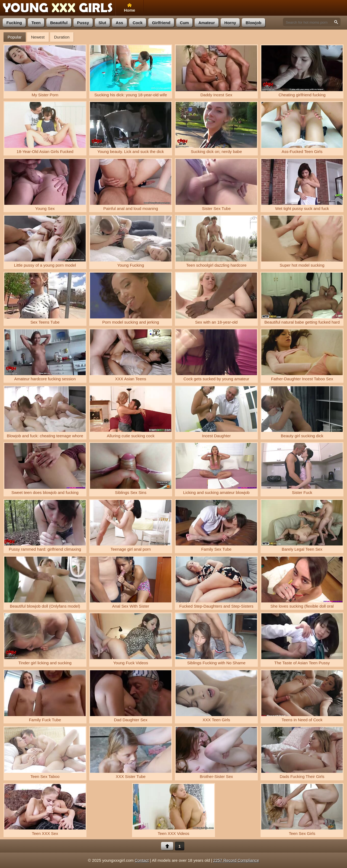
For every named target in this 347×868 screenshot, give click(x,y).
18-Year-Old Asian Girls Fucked (45, 128)
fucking (14, 23)
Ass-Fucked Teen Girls (302, 128)
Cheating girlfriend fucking (302, 71)
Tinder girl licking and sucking (45, 639)
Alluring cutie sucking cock (131, 412)
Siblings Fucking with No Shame (216, 639)
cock (138, 23)
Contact (142, 860)
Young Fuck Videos (131, 639)
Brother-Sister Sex (216, 753)
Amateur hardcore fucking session (45, 355)
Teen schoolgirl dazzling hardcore (216, 242)
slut (102, 23)
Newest (38, 37)
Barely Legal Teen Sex (302, 526)
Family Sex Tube (216, 526)
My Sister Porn (45, 71)
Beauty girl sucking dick (302, 412)
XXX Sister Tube (131, 753)
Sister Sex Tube (216, 185)
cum (184, 23)
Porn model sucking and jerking (131, 299)
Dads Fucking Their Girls (302, 753)
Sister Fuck (302, 469)
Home (130, 8)
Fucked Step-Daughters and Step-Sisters (216, 583)
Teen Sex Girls (302, 810)
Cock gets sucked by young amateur (216, 355)
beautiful (59, 23)
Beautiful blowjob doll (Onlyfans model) (45, 583)
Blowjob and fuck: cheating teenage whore (45, 412)
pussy (83, 23)
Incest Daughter (216, 412)
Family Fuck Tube (45, 696)
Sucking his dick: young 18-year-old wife (131, 71)
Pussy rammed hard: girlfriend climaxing (45, 526)
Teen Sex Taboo (45, 753)
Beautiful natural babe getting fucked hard (302, 299)
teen (36, 23)
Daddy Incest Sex (216, 71)
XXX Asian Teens (131, 355)
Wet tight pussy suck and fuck (302, 185)
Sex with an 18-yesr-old (216, 299)
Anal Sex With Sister (131, 583)
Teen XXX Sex (45, 810)
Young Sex (45, 185)
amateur (207, 23)
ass (120, 23)
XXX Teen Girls (216, 696)
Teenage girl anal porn (131, 526)
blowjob (253, 23)
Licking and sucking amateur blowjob (216, 469)
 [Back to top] (167, 846)
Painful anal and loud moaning (131, 185)
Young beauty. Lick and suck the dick (131, 128)
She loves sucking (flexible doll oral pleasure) (302, 583)
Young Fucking (131, 242)
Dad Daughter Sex (131, 696)
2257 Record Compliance (236, 860)
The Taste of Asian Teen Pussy (302, 639)
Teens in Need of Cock (302, 696)
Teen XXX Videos (173, 810)
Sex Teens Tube (45, 299)
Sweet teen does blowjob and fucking (45, 469)
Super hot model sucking (302, 242)
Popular (15, 37)
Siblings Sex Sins (131, 469)
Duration (62, 37)
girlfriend (161, 23)
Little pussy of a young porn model (45, 242)
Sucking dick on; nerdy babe (216, 128)
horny (230, 23)
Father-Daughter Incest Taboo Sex (302, 355)
